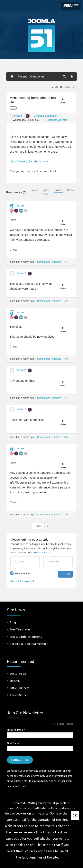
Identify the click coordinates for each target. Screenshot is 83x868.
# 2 (66, 301)
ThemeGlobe (18, 695)
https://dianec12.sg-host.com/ (29, 161)
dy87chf (18, 116)
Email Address (16, 730)
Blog (13, 622)
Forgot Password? (22, 581)
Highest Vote (46, 192)
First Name (13, 743)
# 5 (66, 437)
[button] (71, 6)
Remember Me (23, 574)
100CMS (15, 681)
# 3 (66, 359)
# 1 (66, 262)
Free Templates (20, 629)
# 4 (66, 398)
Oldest (71, 190)
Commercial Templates (46, 116)
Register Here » (42, 552)
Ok (75, 815)
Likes (34, 190)
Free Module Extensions (26, 637)
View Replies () (64, 87)
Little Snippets (20, 688)
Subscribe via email (55, 120)
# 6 (66, 515)
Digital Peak (18, 674)
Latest (59, 190)
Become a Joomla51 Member (29, 644)
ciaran (20, 205)
